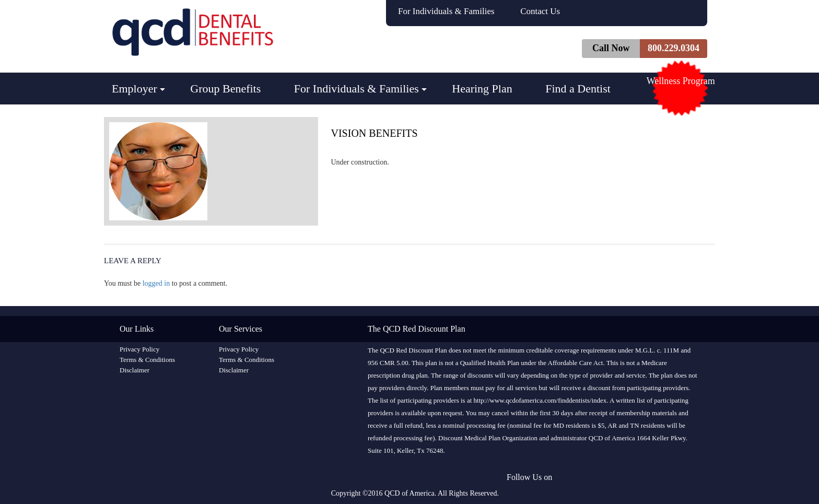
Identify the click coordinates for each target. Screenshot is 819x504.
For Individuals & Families (446, 11)
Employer (134, 89)
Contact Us (540, 11)
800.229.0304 (674, 48)
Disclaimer (134, 370)
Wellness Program (681, 81)
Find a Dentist (578, 89)
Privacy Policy (139, 349)
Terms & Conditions (147, 360)
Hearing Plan (482, 89)
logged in (156, 283)
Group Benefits (225, 89)
